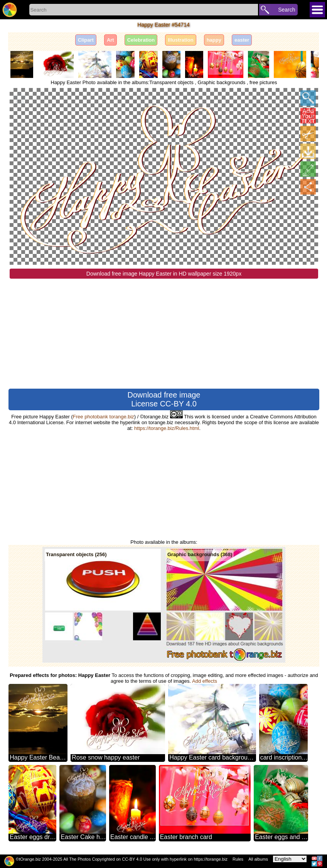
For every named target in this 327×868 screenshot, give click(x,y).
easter (242, 40)
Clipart (86, 40)
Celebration (141, 40)
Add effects (205, 681)
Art (110, 40)
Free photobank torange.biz (104, 417)
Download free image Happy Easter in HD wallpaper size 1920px (164, 274)
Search (287, 10)
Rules (238, 859)
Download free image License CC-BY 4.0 (164, 399)
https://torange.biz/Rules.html (167, 428)
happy (214, 40)
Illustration (180, 40)
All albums (258, 859)
